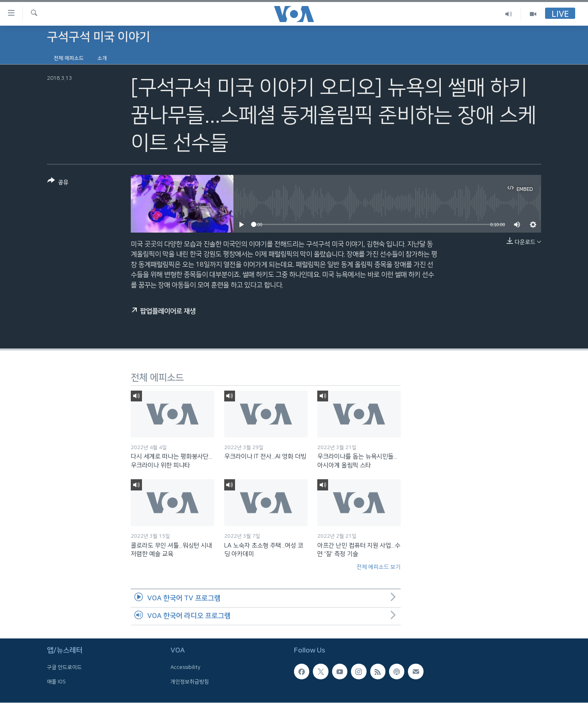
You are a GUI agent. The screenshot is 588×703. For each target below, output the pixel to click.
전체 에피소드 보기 (379, 567)
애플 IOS (56, 682)
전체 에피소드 (69, 58)
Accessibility (186, 668)
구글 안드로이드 (64, 668)
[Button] (58, 183)
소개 (102, 58)
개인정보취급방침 (190, 682)
